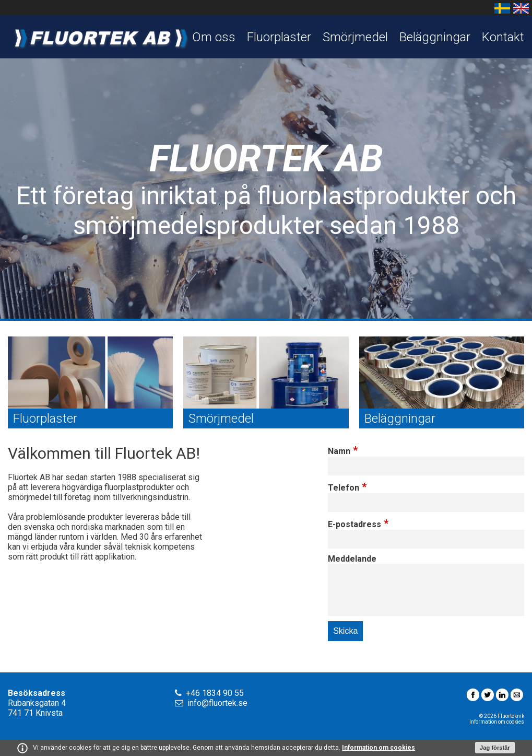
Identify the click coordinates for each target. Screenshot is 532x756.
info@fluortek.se (217, 703)
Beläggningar (435, 37)
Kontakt (503, 37)
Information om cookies (379, 748)
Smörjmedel (355, 37)
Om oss (214, 37)
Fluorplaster (279, 37)
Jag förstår (495, 748)
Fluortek (99, 37)
